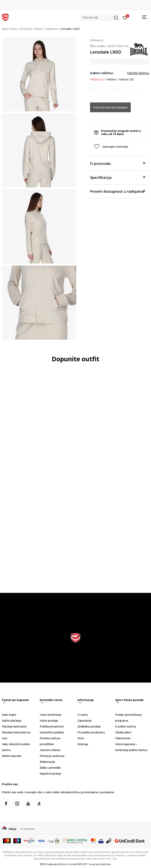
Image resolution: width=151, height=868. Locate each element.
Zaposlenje (85, 721)
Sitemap (83, 744)
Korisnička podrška (52, 732)
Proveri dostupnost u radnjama (118, 191)
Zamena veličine (50, 750)
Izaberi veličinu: (102, 73)
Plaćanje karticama (14, 726)
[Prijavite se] (125, 17)
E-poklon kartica (126, 726)
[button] (100, 17)
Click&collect (123, 732)
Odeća (38, 29)
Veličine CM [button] (126, 79)
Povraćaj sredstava (52, 756)
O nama (83, 715)
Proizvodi (26, 29)
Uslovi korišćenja (50, 715)
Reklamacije (47, 762)
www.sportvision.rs (59, 864)
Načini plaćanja (12, 721)
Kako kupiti (9, 715)
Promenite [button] (28, 829)
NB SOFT (83, 864)
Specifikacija (118, 177)
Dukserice (51, 29)
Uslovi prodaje (49, 721)
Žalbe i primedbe (50, 768)
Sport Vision (10, 29)
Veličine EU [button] (97, 79)
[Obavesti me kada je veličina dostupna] (94, 89)
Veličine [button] (111, 79)
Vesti (81, 738)
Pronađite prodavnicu (91, 732)
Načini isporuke (12, 756)
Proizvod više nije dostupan (110, 107)
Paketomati (123, 738)
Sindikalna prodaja (89, 726)
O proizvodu (118, 163)
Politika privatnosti (52, 726)
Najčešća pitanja (50, 774)
